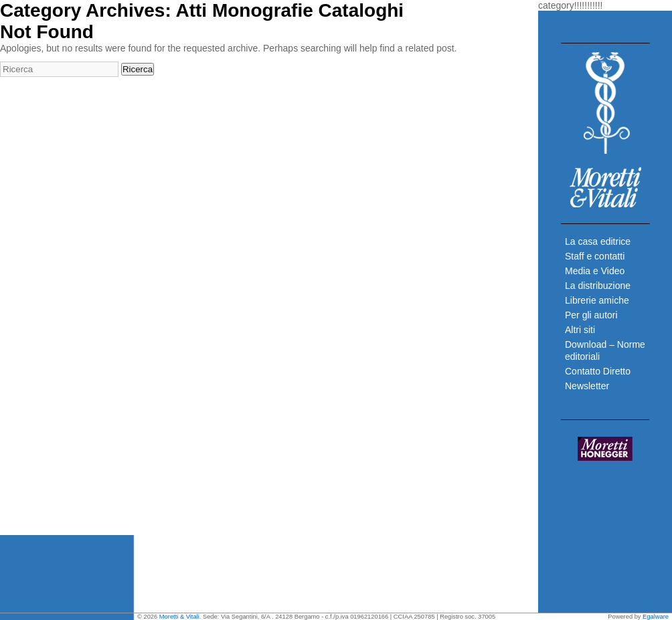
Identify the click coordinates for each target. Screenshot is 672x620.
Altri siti (580, 330)
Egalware (656, 617)
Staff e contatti (595, 256)
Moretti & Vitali (179, 617)
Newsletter (587, 386)
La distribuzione (598, 286)
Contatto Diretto (598, 371)
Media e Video (595, 271)
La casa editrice (598, 241)
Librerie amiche (597, 300)
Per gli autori (591, 315)
